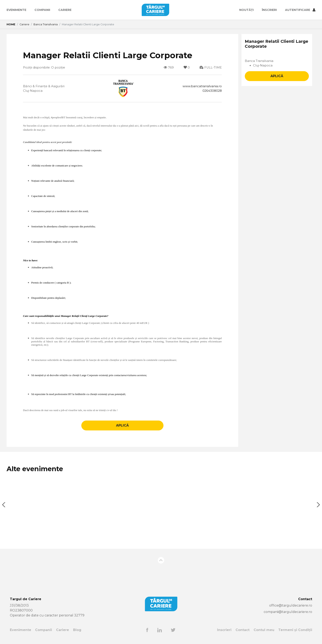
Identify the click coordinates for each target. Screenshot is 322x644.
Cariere (65, 10)
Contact (243, 633)
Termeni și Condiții (295, 633)
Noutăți (246, 10)
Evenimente (16, 10)
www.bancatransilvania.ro (201, 86)
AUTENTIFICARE (300, 10)
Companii (42, 10)
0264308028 (211, 91)
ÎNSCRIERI (269, 10)
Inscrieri (224, 633)
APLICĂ (122, 429)
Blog (77, 633)
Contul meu (264, 633)
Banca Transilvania (46, 24)
